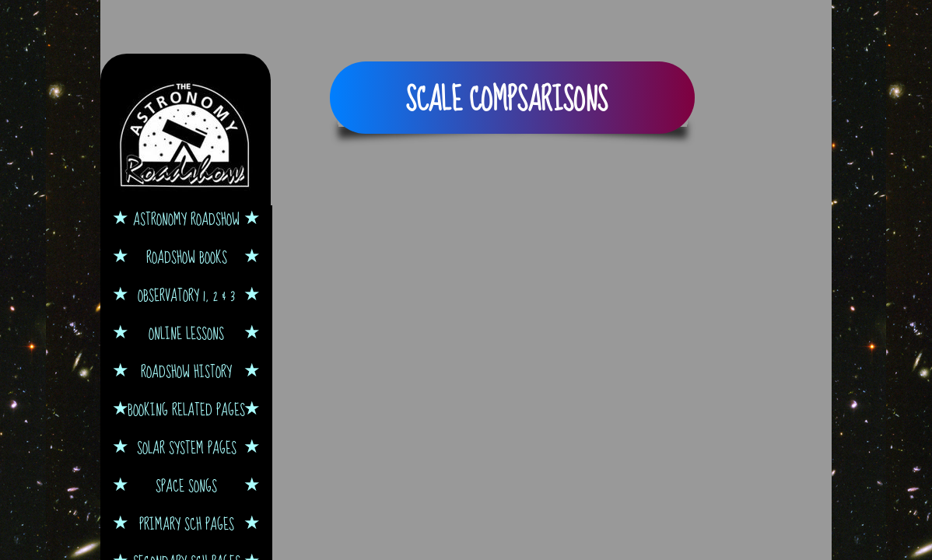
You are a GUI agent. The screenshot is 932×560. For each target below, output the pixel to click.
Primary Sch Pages (187, 524)
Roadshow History (186, 371)
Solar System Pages (187, 448)
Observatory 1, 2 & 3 (186, 295)
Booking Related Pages (186, 409)
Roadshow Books (187, 257)
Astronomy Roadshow (186, 219)
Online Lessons (186, 333)
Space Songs (186, 486)
